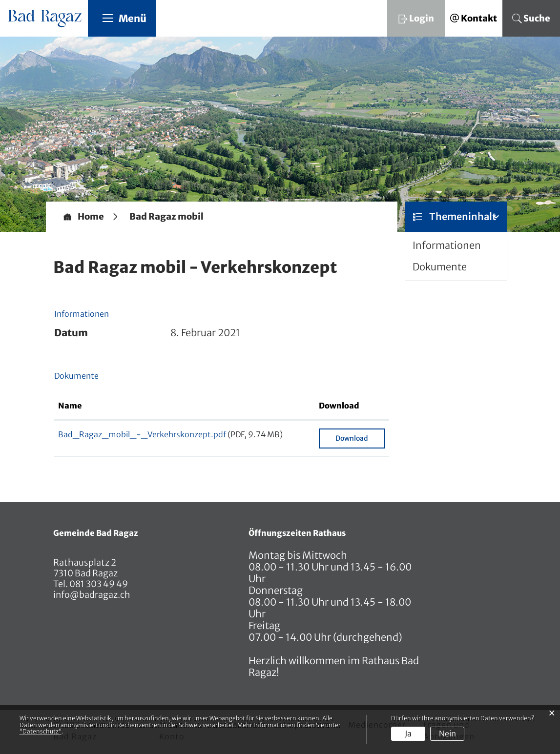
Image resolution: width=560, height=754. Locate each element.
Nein (447, 734)
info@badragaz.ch (92, 595)
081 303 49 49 (98, 584)
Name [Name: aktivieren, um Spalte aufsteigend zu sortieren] (70, 406)
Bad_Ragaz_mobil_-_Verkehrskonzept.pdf (142, 434)
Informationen (447, 245)
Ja (408, 734)
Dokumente (440, 267)
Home (91, 217)
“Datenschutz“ (41, 731)
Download (352, 438)
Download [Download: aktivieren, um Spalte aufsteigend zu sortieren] (339, 406)
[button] (166, 217)
